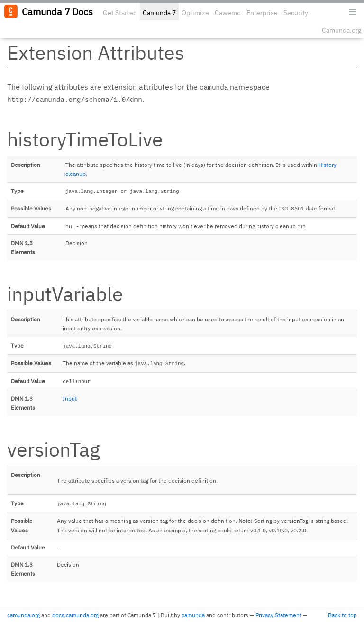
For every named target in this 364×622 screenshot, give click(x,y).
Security (296, 13)
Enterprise (262, 13)
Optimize (195, 13)
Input (70, 398)
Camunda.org (341, 30)
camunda (193, 615)
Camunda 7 (159, 13)
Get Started (120, 13)
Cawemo (228, 13)
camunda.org (23, 615)
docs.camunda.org (75, 615)
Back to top (342, 615)
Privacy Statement (278, 615)
